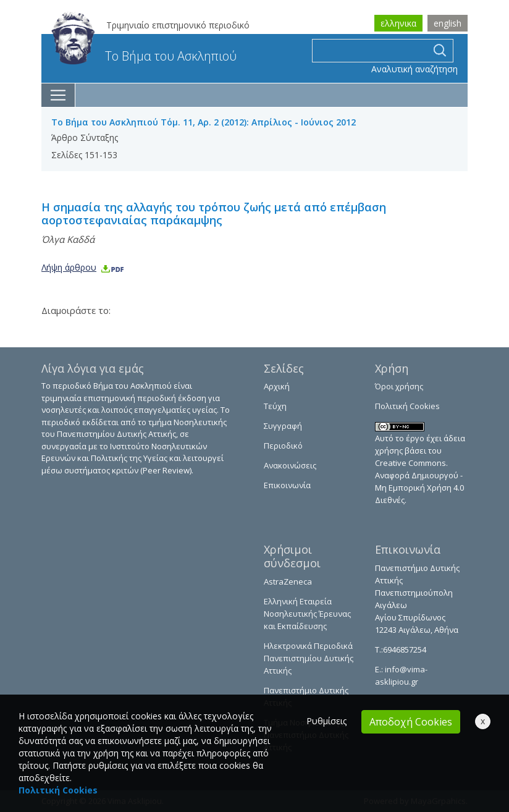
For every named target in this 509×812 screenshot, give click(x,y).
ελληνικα (398, 23)
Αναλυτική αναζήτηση (414, 69)
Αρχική (277, 386)
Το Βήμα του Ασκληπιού (144, 56)
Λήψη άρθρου (83, 267)
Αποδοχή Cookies (411, 722)
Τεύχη (275, 406)
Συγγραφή (283, 426)
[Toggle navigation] (58, 95)
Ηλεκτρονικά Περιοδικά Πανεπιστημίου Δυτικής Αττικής (309, 658)
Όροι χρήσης (399, 386)
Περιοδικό (283, 446)
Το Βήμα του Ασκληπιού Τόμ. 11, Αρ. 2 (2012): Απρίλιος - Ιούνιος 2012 (204, 122)
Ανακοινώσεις (290, 465)
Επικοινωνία (287, 485)
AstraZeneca (288, 582)
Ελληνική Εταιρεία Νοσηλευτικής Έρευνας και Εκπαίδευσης (307, 614)
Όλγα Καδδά (68, 239)
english (448, 23)
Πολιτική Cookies (407, 406)
